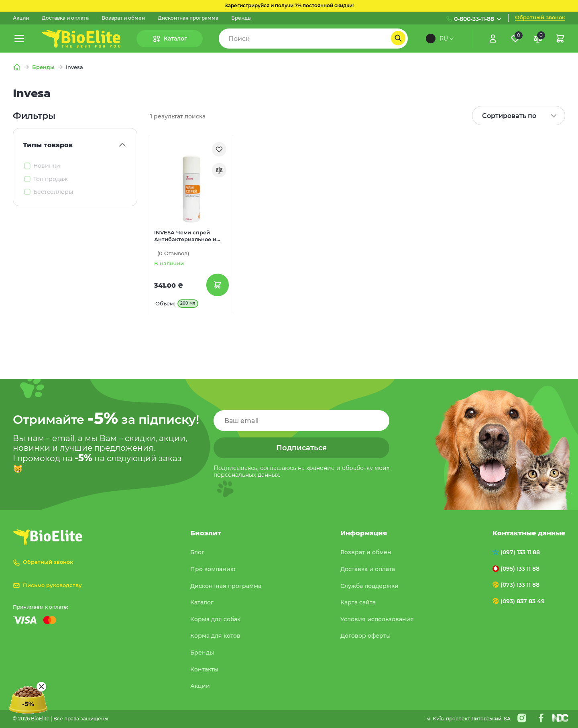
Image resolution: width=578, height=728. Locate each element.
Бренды (241, 18)
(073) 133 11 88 (520, 585)
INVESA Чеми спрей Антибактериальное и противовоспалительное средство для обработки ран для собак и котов (189, 236)
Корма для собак (215, 619)
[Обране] (515, 39)
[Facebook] (541, 718)
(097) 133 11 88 (520, 552)
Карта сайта (358, 602)
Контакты (204, 669)
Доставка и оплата (65, 18)
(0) (173, 253)
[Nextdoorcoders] (560, 718)
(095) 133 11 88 (520, 569)
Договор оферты (365, 636)
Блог (197, 552)
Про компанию (213, 569)
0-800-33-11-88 (474, 19)
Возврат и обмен (123, 18)
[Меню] (19, 39)
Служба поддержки (369, 586)
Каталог (202, 602)
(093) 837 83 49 (523, 601)
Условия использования (377, 619)
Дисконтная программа (188, 18)
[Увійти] (493, 39)
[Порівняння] (538, 39)
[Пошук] (398, 38)
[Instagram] (522, 718)
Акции (21, 18)
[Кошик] (560, 39)
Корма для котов (215, 636)
